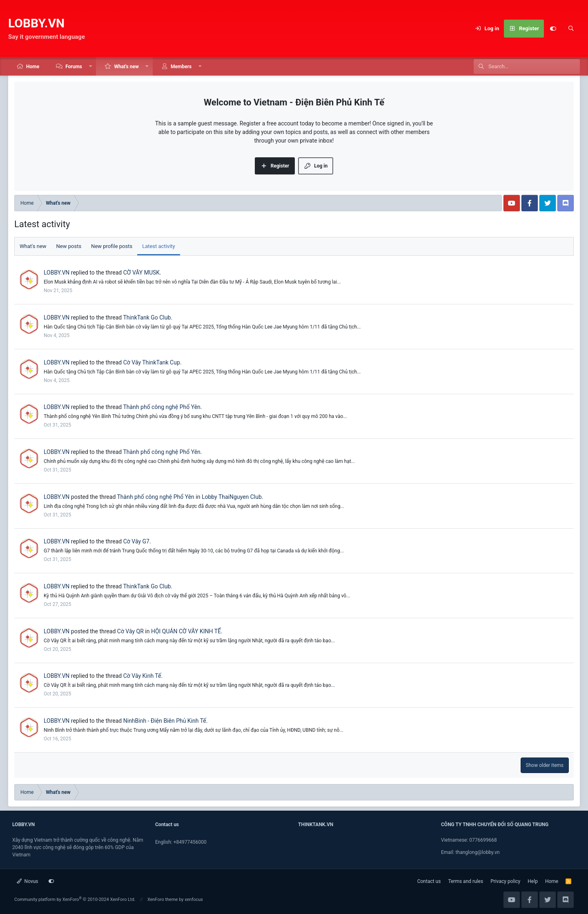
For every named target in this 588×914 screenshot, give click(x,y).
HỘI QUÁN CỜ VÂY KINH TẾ (186, 631)
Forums (74, 67)
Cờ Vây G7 (136, 541)
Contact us (429, 881)
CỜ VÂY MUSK (141, 273)
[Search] (571, 29)
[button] (91, 66)
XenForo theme (163, 899)
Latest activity (159, 246)
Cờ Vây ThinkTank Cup (152, 362)
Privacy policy (505, 881)
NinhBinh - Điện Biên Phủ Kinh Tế (165, 721)
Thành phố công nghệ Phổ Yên (161, 407)
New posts (69, 246)
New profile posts (112, 246)
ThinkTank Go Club (147, 317)
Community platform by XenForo (75, 899)
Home (33, 67)
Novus (28, 881)
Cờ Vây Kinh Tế (142, 676)
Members (181, 67)
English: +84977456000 (181, 842)
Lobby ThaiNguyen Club (232, 497)
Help (533, 881)
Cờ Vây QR (130, 631)
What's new (126, 67)
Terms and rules (465, 881)
